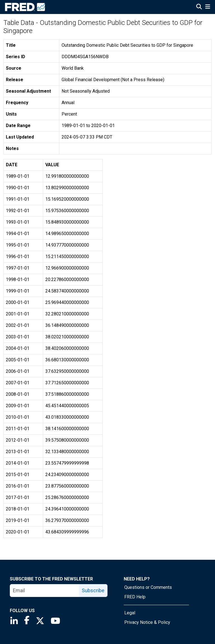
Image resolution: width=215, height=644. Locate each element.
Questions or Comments (148, 587)
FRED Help (135, 597)
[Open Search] (199, 7)
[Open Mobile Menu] (208, 7)
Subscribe (93, 590)
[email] (45, 591)
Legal (130, 613)
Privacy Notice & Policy (147, 622)
